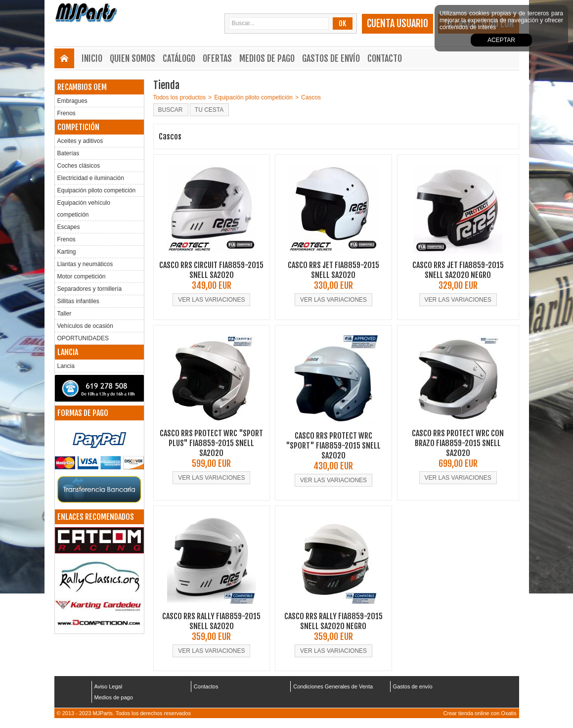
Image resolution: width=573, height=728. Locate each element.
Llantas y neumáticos (85, 264)
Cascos (311, 97)
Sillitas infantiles (78, 301)
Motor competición (82, 276)
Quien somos (132, 58)
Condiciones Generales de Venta (333, 686)
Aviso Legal (109, 686)
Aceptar (501, 40)
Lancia (66, 366)
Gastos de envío (331, 58)
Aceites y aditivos (80, 141)
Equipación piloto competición (97, 190)
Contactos (206, 686)
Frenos (66, 113)
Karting (67, 252)
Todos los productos (180, 97)
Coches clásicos (79, 166)
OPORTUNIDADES (83, 338)
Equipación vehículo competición (84, 209)
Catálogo (179, 58)
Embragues (72, 101)
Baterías (68, 153)
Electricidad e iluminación (91, 178)
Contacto (385, 58)
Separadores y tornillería (90, 289)
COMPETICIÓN (78, 127)
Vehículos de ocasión (85, 326)
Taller (65, 314)
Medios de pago (267, 58)
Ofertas (217, 58)
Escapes (69, 227)
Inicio (92, 58)
